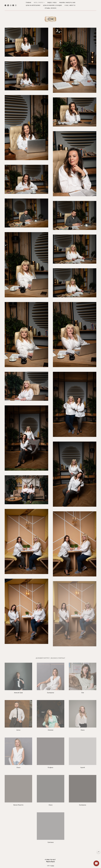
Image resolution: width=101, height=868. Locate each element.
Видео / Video (52, 2)
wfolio (53, 867)
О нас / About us (70, 5)
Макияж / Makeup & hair (67, 2)
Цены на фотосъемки (33, 5)
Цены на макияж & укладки (52, 5)
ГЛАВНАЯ (28, 2)
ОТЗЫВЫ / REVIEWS (50, 8)
